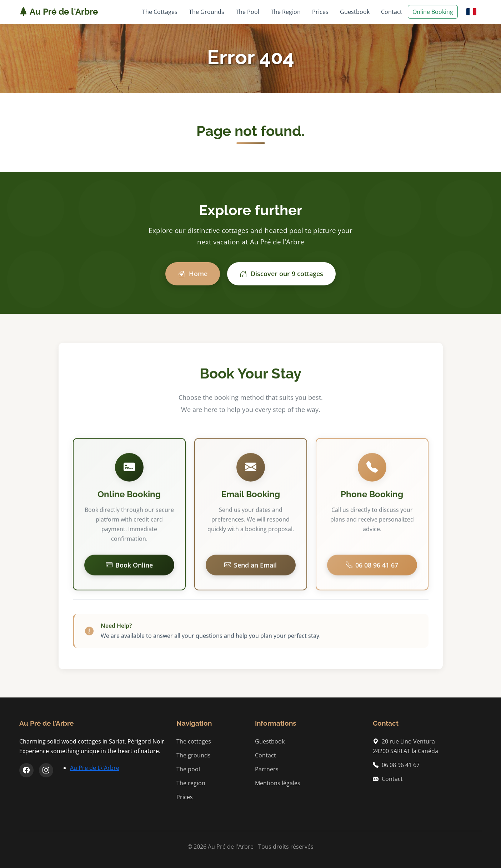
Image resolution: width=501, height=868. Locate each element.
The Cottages (160, 12)
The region (191, 783)
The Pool (247, 12)
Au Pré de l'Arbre (59, 12)
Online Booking (433, 12)
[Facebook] (26, 770)
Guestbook (355, 12)
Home (193, 274)
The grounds (194, 755)
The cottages (194, 741)
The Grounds (207, 12)
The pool (188, 769)
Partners (267, 769)
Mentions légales (278, 783)
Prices (320, 12)
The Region (286, 12)
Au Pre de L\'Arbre (95, 768)
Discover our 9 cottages (281, 274)
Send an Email (250, 568)
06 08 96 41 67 (372, 568)
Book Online (129, 568)
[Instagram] (46, 770)
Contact (392, 12)
